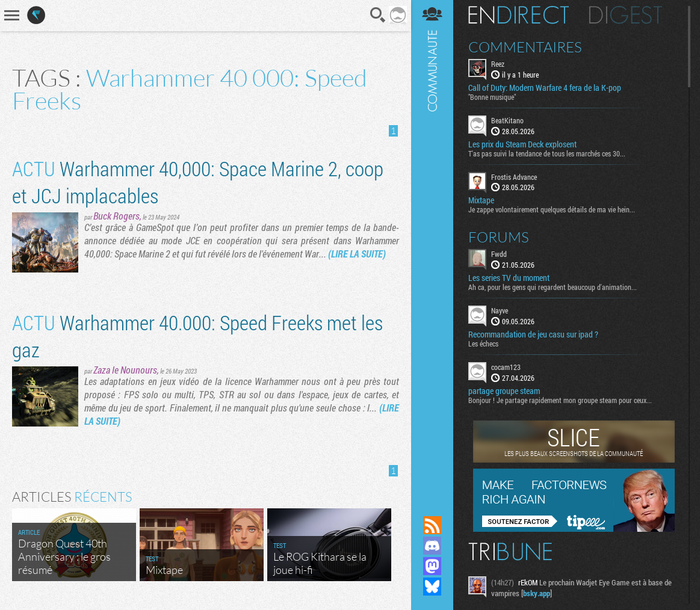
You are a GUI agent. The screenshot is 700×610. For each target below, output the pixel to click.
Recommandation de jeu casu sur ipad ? (533, 334)
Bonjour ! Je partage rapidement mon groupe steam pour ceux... (560, 400)
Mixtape (481, 200)
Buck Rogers (116, 216)
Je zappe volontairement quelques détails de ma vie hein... (552, 209)
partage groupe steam (504, 391)
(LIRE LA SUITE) (357, 254)
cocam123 (506, 367)
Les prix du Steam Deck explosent (522, 144)
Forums (499, 237)
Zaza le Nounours (125, 370)
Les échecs (483, 344)
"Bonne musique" (492, 97)
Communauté (432, 246)
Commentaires (525, 47)
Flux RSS (432, 525)
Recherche (378, 15)
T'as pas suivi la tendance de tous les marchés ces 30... (547, 153)
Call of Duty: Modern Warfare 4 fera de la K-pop (545, 88)
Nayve (500, 310)
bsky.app (537, 593)
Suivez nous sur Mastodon (432, 566)
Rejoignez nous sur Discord (432, 546)
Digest (626, 15)
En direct (519, 15)
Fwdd (499, 254)
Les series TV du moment (509, 278)
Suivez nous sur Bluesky (432, 587)
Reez (498, 64)
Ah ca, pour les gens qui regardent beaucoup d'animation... (553, 287)
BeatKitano (507, 120)
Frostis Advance (514, 177)
